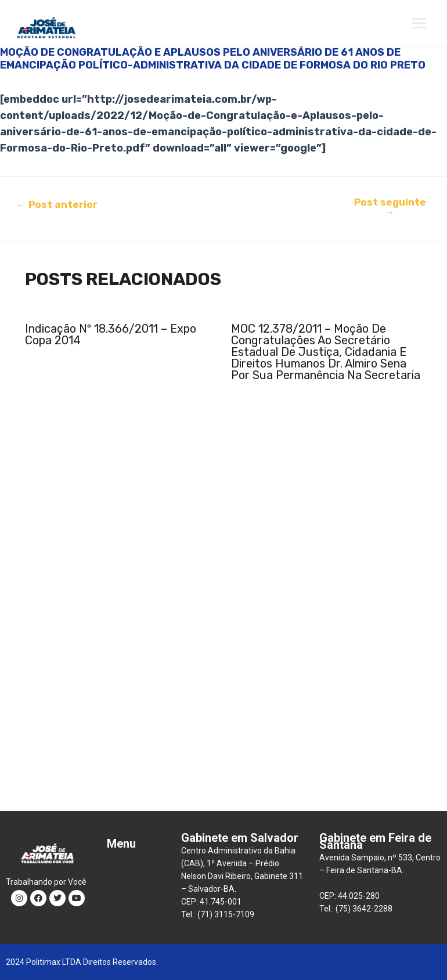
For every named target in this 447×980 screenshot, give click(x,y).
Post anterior (57, 205)
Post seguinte (390, 207)
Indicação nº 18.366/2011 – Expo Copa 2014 (111, 334)
